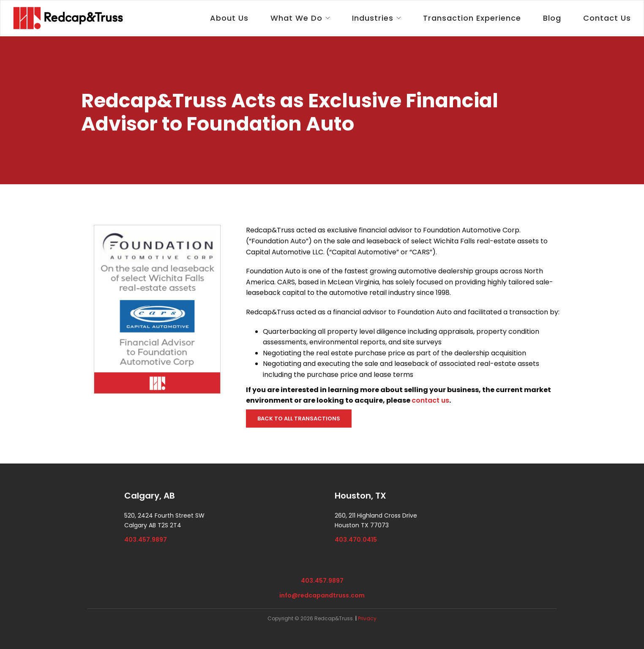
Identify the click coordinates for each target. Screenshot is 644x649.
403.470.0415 (356, 540)
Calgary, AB (150, 496)
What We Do (296, 18)
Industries (373, 18)
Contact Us (607, 18)
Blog (552, 18)
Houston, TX (360, 496)
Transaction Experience (472, 18)
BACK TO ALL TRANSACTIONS (299, 419)
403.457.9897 (146, 540)
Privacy (367, 618)
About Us (229, 18)
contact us (430, 400)
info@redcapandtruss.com (322, 595)
